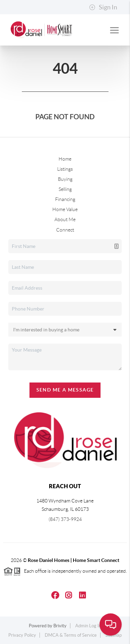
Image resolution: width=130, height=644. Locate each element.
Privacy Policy (22, 635)
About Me (65, 219)
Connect (65, 230)
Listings (65, 169)
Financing (65, 199)
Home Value (65, 209)
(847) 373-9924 (65, 519)
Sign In (103, 7)
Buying (65, 179)
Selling (65, 189)
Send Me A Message (65, 390)
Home (65, 159)
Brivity (60, 626)
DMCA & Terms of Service (71, 635)
